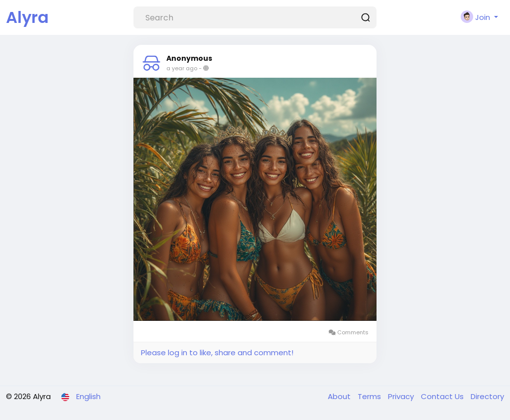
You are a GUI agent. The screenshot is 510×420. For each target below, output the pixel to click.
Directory (487, 396)
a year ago (182, 68)
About (340, 396)
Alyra (27, 17)
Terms (370, 396)
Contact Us (443, 396)
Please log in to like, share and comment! (217, 352)
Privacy (402, 396)
